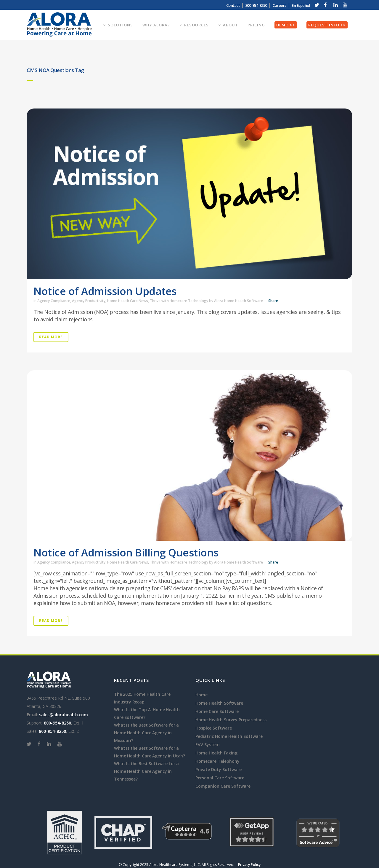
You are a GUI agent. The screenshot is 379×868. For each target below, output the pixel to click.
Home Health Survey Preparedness (231, 720)
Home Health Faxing (216, 753)
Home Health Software (219, 703)
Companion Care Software (223, 786)
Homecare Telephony (217, 761)
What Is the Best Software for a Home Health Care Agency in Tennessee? (146, 771)
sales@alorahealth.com (64, 715)
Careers (279, 5)
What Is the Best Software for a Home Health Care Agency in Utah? (150, 752)
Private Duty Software (219, 769)
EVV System (208, 745)
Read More (51, 337)
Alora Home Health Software (239, 301)
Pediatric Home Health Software (229, 736)
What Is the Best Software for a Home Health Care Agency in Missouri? (146, 733)
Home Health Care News (128, 301)
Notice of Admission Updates (105, 291)
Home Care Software (217, 711)
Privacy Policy (249, 865)
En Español (301, 5)
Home (201, 695)
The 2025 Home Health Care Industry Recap (142, 698)
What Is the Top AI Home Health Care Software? (147, 713)
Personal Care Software (220, 778)
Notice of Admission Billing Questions (126, 552)
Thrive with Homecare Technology (179, 301)
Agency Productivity (89, 301)
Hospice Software (214, 728)
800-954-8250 (256, 5)
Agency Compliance (54, 301)
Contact (233, 5)
